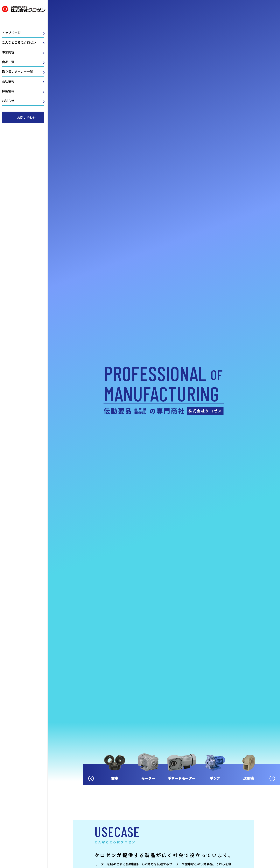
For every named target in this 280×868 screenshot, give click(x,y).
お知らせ (8, 101)
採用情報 (8, 91)
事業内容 (8, 52)
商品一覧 (8, 62)
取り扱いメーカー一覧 (17, 71)
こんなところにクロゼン (19, 42)
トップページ (11, 33)
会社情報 (8, 81)
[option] (173, 762)
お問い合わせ (26, 117)
